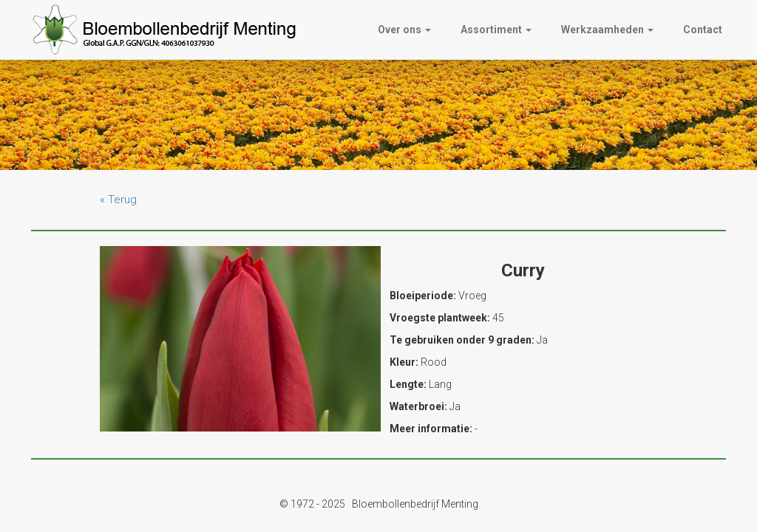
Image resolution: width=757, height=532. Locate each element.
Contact (703, 30)
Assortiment (496, 30)
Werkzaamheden (607, 30)
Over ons (404, 30)
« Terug (118, 199)
